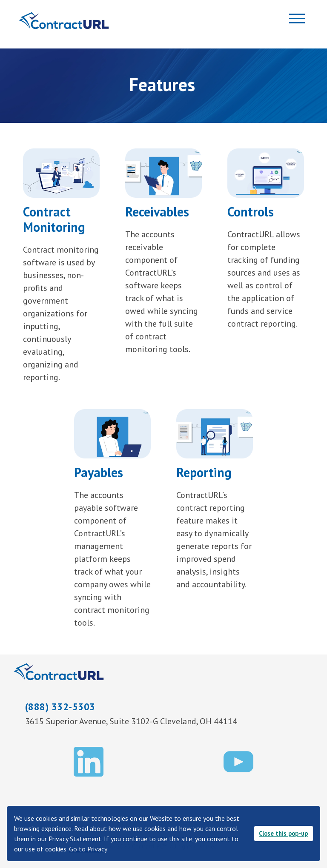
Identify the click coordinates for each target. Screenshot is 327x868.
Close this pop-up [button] (283, 833)
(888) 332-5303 (60, 707)
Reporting (204, 472)
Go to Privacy (88, 849)
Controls (251, 212)
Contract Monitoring (54, 219)
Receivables (157, 212)
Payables (99, 472)
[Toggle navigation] (292, 20)
